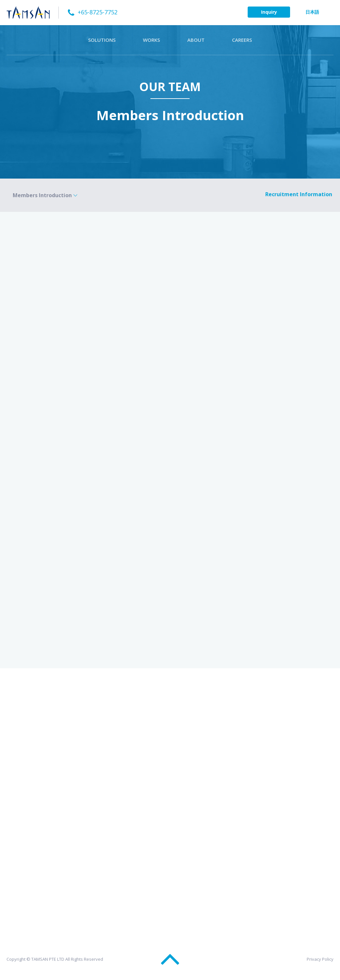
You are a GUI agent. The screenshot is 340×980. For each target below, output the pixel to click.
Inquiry (269, 12)
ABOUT (196, 40)
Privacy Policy (320, 959)
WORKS (151, 40)
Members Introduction (42, 195)
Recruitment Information (299, 194)
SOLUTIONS (102, 40)
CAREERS (242, 40)
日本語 (312, 12)
